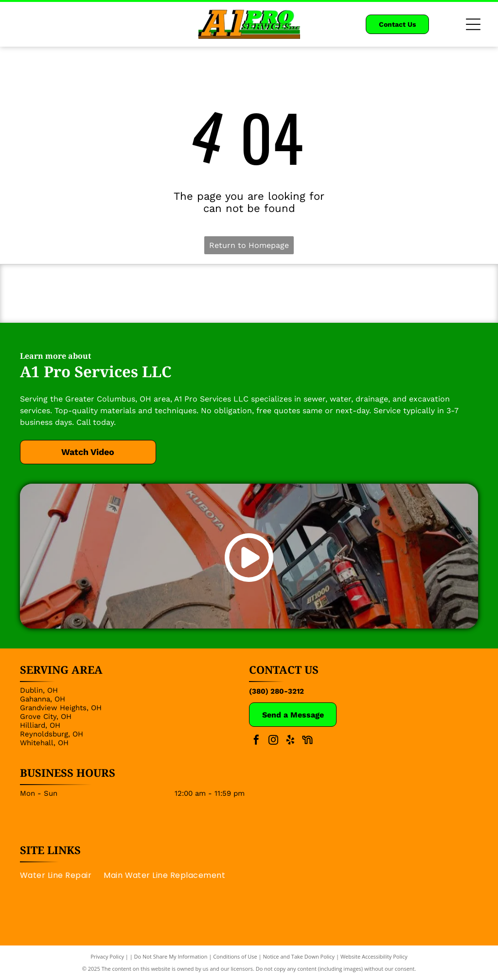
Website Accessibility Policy (374, 957)
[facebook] (256, 742)
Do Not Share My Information (171, 957)
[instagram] (273, 742)
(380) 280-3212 (276, 691)
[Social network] (307, 742)
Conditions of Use (235, 957)
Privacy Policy (107, 957)
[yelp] (290, 742)
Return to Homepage (249, 245)
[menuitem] (62, 875)
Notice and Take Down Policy (299, 957)
